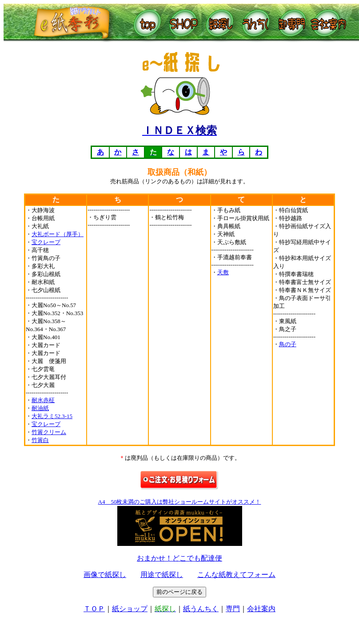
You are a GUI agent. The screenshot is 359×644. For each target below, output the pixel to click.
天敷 (223, 272)
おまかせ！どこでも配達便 (179, 558)
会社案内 (261, 609)
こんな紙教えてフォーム (236, 575)
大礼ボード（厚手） (58, 234)
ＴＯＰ (94, 609)
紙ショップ (130, 609)
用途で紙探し (162, 575)
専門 (233, 609)
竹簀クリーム (49, 432)
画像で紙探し (105, 575)
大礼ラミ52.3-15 (52, 416)
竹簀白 (40, 440)
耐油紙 (40, 408)
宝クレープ (46, 242)
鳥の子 (288, 344)
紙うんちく (201, 609)
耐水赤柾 (43, 400)
